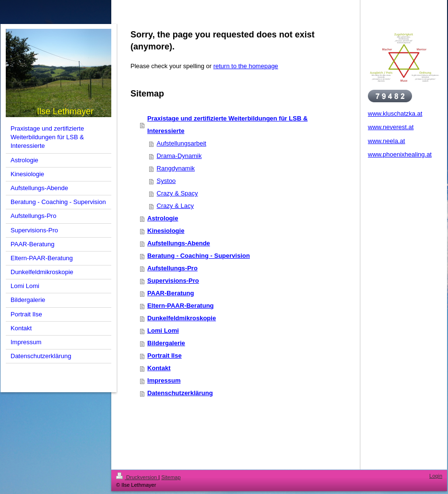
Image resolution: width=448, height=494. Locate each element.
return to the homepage (246, 66)
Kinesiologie (166, 231)
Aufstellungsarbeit (182, 143)
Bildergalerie (166, 343)
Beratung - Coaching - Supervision (199, 256)
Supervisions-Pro (173, 281)
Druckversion (137, 477)
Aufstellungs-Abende (179, 243)
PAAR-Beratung (171, 293)
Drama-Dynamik (179, 156)
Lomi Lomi (163, 331)
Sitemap (171, 477)
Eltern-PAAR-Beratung (180, 306)
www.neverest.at (391, 127)
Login (436, 476)
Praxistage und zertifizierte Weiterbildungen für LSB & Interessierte (227, 125)
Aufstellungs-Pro (172, 268)
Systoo (166, 181)
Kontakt (159, 368)
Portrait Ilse (165, 355)
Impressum (164, 380)
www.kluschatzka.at (395, 114)
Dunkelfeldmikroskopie (182, 318)
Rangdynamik (176, 168)
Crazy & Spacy (177, 193)
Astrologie (163, 218)
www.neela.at (386, 141)
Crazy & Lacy (175, 206)
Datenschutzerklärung (180, 393)
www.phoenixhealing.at (400, 154)
